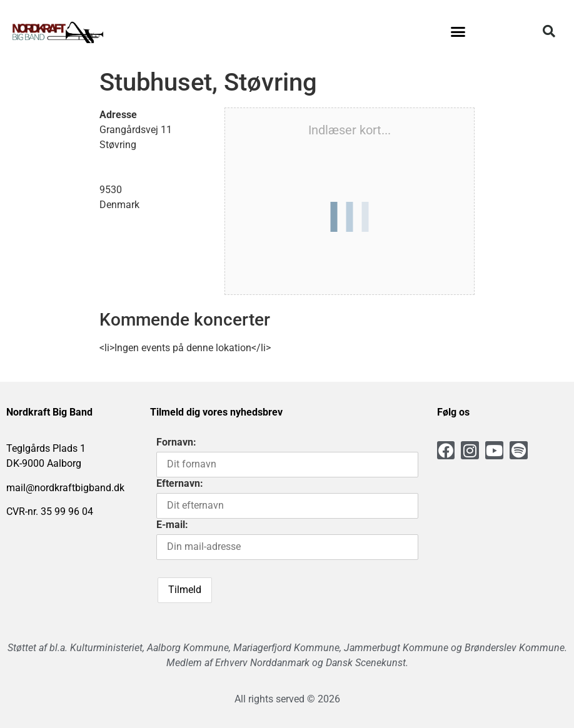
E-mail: (172, 525)
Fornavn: (176, 442)
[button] (458, 31)
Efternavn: (180, 483)
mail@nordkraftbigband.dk (65, 488)
